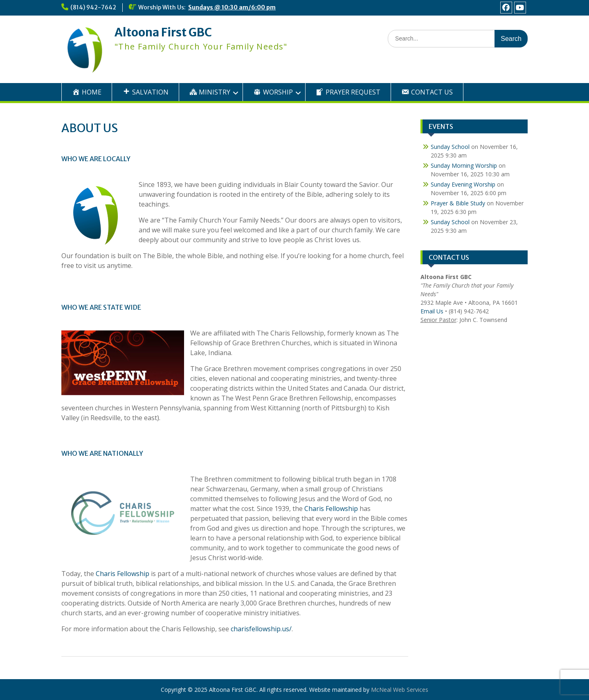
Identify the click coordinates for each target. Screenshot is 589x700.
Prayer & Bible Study (458, 203)
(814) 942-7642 (93, 7)
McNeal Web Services (400, 690)
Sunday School (450, 147)
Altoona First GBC (163, 32)
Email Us (432, 311)
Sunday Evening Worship (463, 184)
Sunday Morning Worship (464, 165)
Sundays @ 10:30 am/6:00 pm (232, 7)
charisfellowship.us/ (261, 629)
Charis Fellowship (331, 509)
